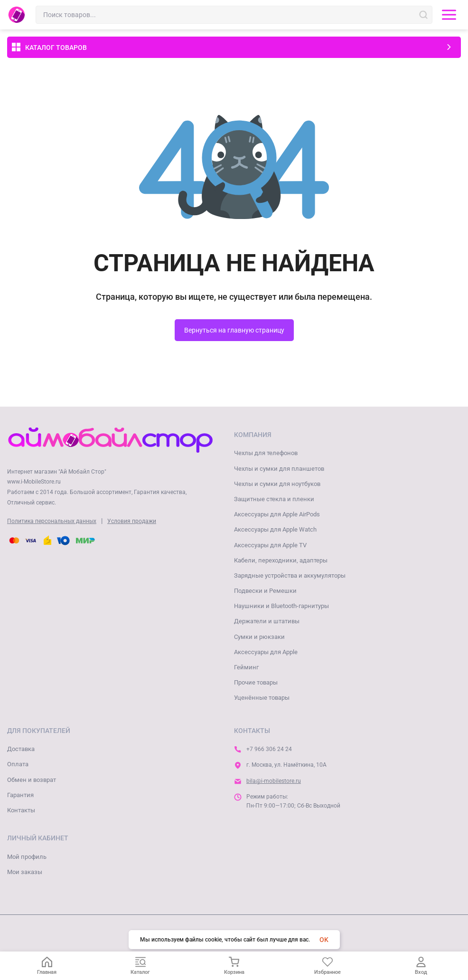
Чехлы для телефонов (266, 453)
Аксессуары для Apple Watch (275, 529)
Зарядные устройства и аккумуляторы (290, 576)
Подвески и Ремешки (265, 591)
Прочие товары (256, 682)
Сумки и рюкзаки (259, 637)
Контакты (21, 810)
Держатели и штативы (267, 621)
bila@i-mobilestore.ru (274, 781)
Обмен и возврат (32, 780)
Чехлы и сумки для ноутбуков (277, 484)
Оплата (18, 764)
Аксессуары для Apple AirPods (277, 514)
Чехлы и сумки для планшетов (279, 469)
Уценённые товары (262, 698)
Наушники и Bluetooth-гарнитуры (281, 606)
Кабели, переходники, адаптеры (281, 560)
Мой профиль (27, 857)
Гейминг (246, 667)
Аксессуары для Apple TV (270, 545)
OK (324, 940)
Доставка (21, 749)
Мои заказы (25, 872)
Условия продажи (132, 521)
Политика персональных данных (52, 521)
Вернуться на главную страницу (234, 330)
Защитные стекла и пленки (274, 499)
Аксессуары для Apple (266, 652)
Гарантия (20, 795)
